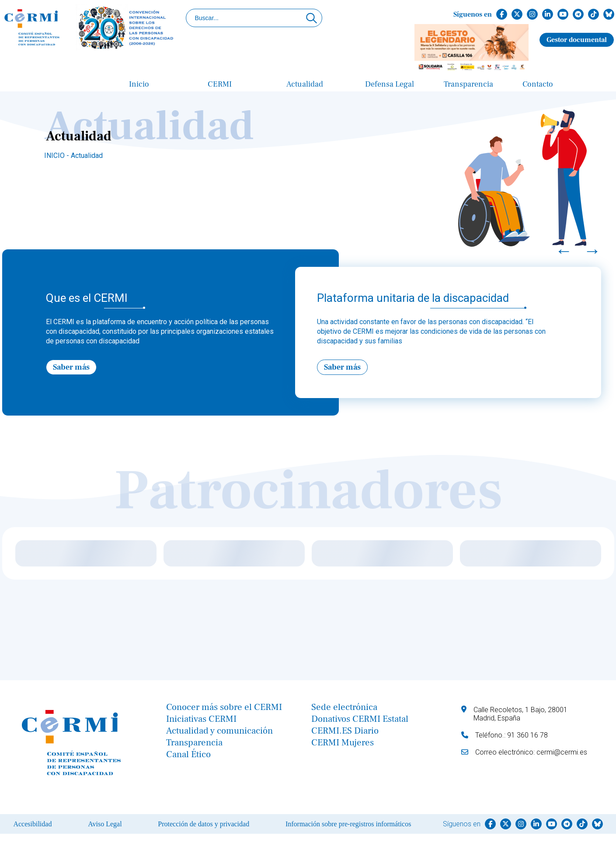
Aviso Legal (105, 824)
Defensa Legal (390, 84)
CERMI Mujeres (343, 743)
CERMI (220, 84)
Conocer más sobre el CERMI (224, 707)
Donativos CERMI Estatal (360, 719)
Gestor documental (577, 40)
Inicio (139, 84)
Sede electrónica (344, 707)
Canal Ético (188, 754)
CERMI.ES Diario (345, 731)
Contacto (538, 84)
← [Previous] (564, 251)
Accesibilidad (32, 824)
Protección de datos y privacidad (204, 824)
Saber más (71, 367)
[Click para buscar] (311, 18)
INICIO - (57, 156)
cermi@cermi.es (562, 752)
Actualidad (305, 84)
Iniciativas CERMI (201, 719)
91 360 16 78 (527, 735)
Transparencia (468, 84)
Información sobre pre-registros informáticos (348, 824)
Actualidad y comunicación (219, 731)
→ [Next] (592, 251)
